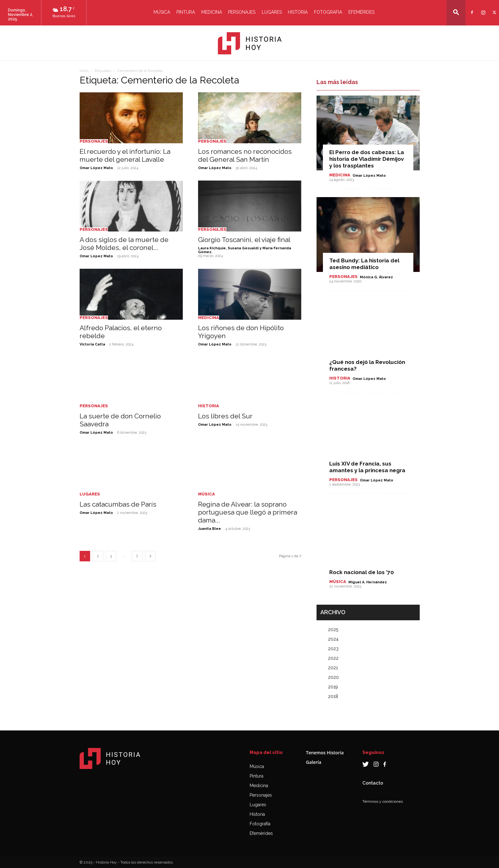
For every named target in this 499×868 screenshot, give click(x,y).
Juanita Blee (210, 529)
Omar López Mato (96, 168)
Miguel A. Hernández (368, 582)
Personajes (242, 12)
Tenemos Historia (325, 753)
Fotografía (260, 824)
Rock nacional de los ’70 (362, 572)
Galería (314, 762)
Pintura (186, 12)
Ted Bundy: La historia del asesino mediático (364, 264)
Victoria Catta (92, 344)
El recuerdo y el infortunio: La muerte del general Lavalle (125, 155)
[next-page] (150, 556)
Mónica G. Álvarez (376, 277)
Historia (298, 12)
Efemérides (361, 12)
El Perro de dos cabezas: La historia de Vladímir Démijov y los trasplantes (367, 159)
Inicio (84, 71)
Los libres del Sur (225, 416)
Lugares (272, 12)
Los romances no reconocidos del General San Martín (245, 155)
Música (162, 12)
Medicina (212, 12)
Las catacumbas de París (118, 504)
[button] (456, 12)
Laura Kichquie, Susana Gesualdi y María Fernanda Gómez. (245, 250)
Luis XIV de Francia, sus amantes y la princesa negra (367, 467)
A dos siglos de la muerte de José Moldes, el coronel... (124, 244)
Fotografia (328, 12)
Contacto (373, 783)
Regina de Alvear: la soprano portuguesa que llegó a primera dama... (248, 512)
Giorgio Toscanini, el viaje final (244, 240)
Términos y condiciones (383, 801)
